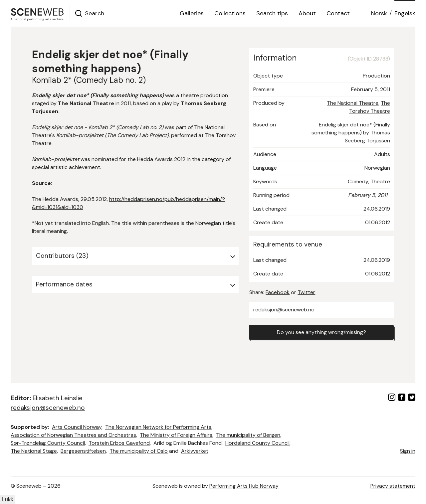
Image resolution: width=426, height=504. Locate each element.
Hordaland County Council (257, 443)
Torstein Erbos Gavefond (119, 443)
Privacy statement (393, 486)
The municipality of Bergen (248, 435)
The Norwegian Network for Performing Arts (158, 427)
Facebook (278, 292)
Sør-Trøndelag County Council (48, 443)
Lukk (8, 500)
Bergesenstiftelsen (83, 451)
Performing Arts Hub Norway (244, 486)
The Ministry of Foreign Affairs (176, 435)
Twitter (306, 292)
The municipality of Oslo (139, 451)
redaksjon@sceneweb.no (284, 310)
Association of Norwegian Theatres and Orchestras (73, 435)
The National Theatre (353, 103)
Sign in (408, 451)
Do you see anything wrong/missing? (321, 332)
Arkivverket (195, 451)
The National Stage (34, 451)
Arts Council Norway (77, 427)
